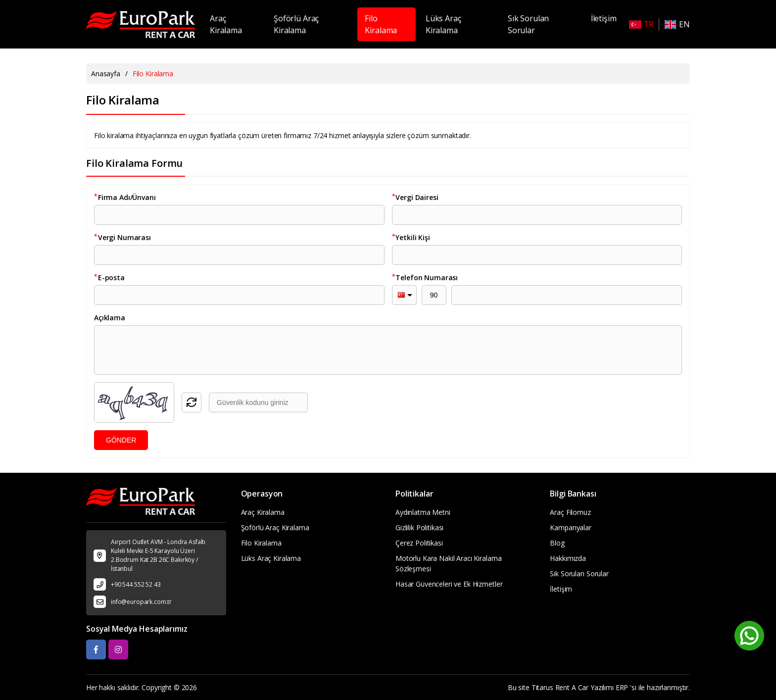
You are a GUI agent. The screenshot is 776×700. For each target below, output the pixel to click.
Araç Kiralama (226, 24)
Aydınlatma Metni (423, 512)
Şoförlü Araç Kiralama (296, 24)
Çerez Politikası (419, 543)
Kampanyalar (570, 527)
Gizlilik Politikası (419, 527)
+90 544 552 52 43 (136, 584)
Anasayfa (106, 74)
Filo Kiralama (381, 24)
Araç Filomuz (570, 512)
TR (642, 25)
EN (677, 25)
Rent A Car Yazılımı (584, 687)
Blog (557, 543)
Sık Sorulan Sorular (528, 24)
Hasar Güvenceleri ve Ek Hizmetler (449, 584)
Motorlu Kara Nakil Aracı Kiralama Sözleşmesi (448, 563)
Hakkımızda (568, 558)
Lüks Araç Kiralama (443, 24)
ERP (622, 687)
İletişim (604, 18)
